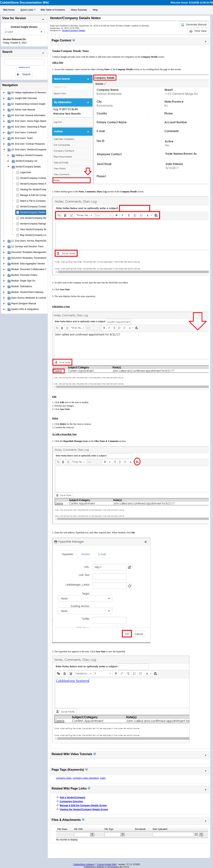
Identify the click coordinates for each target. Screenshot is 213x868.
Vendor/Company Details (74, 30)
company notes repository (86, 778)
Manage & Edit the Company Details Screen (42, 195)
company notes (64, 778)
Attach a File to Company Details (37, 201)
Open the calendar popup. (196, 834)
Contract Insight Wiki (106, 864)
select (41, 32)
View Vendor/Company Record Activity (39, 229)
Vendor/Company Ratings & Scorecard (40, 224)
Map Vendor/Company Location (36, 235)
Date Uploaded (160, 829)
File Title (78, 829)
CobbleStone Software (84, 864)
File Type (109, 829)
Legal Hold (25, 172)
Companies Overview (71, 801)
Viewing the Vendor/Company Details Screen (43, 189)
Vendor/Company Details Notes (36, 212)
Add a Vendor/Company (72, 797)
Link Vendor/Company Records (36, 218)
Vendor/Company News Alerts (35, 184)
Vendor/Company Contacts (34, 207)
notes (103, 778)
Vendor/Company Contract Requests (39, 178)
